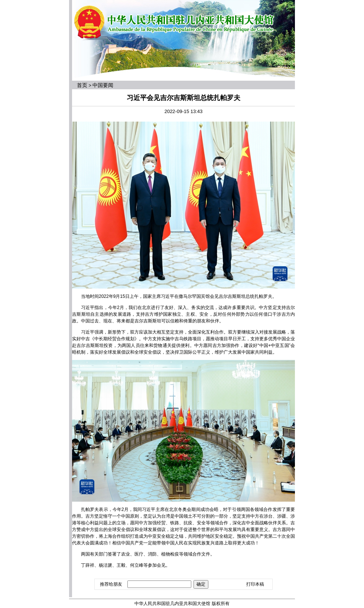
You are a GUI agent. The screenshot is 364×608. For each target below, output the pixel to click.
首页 (82, 85)
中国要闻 (103, 85)
